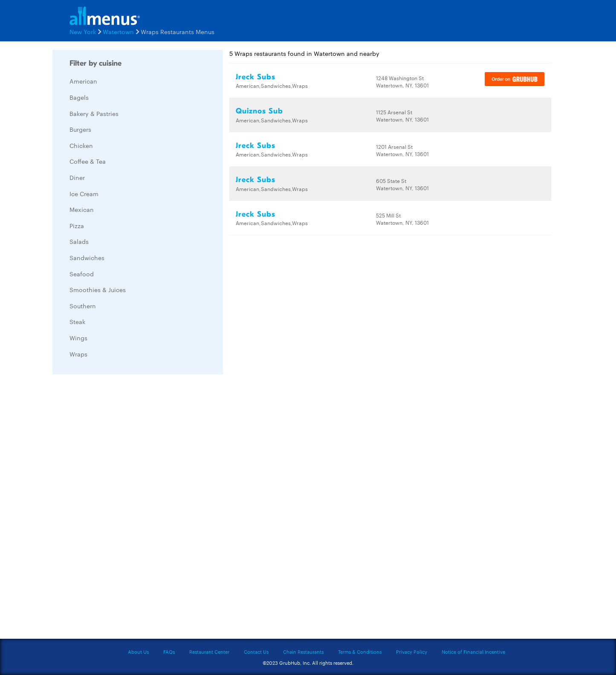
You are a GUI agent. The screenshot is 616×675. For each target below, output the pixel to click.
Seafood (82, 274)
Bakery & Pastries (94, 113)
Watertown (118, 32)
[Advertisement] (116, 509)
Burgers (80, 129)
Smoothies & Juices (98, 290)
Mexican (82, 209)
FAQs (169, 652)
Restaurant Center (209, 652)
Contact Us (256, 652)
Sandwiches (87, 258)
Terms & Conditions (360, 652)
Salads (79, 241)
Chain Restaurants (303, 652)
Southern (83, 306)
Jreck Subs (256, 77)
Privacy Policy (412, 652)
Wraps (78, 354)
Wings (78, 338)
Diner (77, 177)
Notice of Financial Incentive (473, 652)
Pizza (77, 226)
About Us (138, 652)
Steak (77, 322)
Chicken (81, 145)
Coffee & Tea (88, 161)
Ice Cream (84, 194)
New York (83, 32)
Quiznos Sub (259, 111)
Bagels (79, 97)
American (83, 81)
